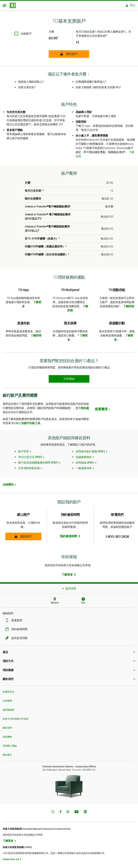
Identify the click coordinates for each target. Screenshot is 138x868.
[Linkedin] (85, 813)
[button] (23, 538)
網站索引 (7, 756)
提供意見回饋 (17, 639)
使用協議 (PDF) (85, 464)
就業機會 (7, 738)
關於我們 (7, 729)
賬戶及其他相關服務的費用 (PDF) (38, 464)
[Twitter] (53, 813)
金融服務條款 (84, 458)
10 (107, 37)
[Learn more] (69, 576)
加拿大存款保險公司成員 (16, 720)
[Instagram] (68, 813)
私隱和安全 (9, 693)
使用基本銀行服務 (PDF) (90, 453)
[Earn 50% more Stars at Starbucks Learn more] (69, 380)
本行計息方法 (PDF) (30, 458)
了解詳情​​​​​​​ (129, 308)
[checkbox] (23, 35)
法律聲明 (8, 486)
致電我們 (15, 622)
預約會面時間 (17, 631)
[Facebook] (60, 813)
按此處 (85, 409)
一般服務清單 (84, 470)
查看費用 (101, 410)
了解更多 (8, 842)
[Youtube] (77, 813)
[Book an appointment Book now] (70, 538)
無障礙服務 (9, 711)
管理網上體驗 (10, 747)
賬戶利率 (24, 453)
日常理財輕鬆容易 (29, 470)
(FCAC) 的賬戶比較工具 (26, 425)
